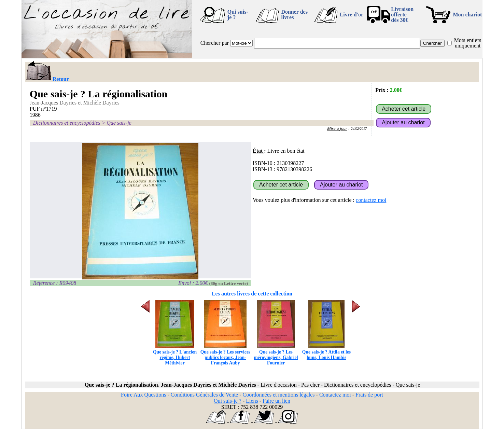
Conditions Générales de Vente (204, 395)
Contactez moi (335, 395)
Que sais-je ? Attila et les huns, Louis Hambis (326, 352)
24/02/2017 (359, 129)
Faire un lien (276, 401)
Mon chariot (467, 15)
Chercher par (215, 43)
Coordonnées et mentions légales (279, 395)
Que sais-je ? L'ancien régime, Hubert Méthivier (175, 355)
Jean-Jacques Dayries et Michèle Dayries (75, 103)
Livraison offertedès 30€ (402, 15)
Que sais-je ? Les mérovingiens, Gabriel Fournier (276, 355)
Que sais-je (119, 123)
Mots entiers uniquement (468, 43)
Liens (252, 401)
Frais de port (369, 395)
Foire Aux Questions (143, 395)
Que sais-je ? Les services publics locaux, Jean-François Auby (225, 355)
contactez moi (371, 200)
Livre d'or (352, 15)
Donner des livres (294, 15)
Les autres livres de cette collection (252, 294)
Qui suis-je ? (238, 15)
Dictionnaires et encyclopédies (67, 123)
